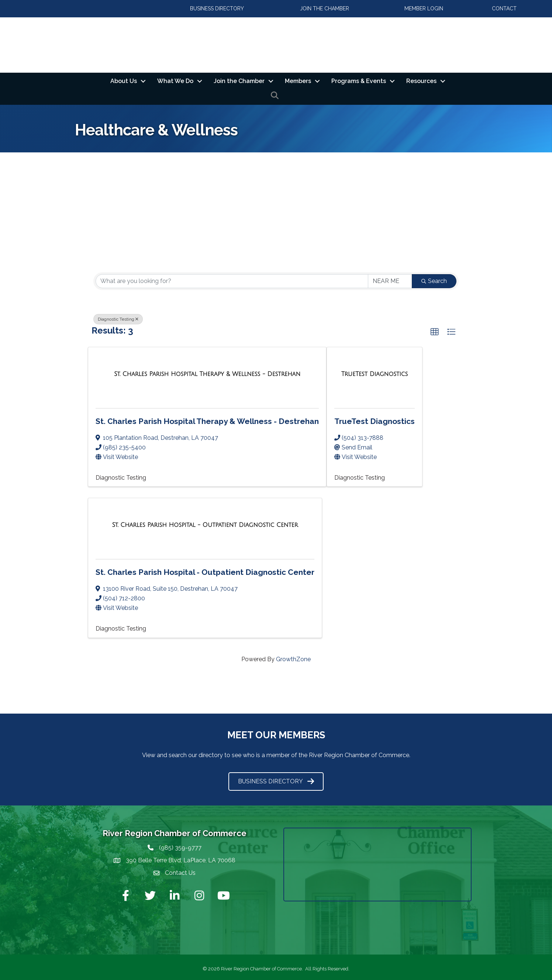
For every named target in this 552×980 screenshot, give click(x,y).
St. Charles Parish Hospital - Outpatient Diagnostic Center (205, 572)
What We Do (175, 81)
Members (298, 81)
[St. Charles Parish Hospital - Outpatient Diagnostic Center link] (205, 525)
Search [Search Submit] (434, 281)
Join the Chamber (239, 81)
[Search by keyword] (232, 281)
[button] (435, 332)
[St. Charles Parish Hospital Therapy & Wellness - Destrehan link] (207, 374)
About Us (124, 81)
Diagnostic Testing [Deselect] (118, 319)
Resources (421, 81)
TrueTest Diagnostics (375, 421)
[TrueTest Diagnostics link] (375, 374)
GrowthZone (293, 659)
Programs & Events (359, 81)
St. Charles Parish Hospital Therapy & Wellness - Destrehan (207, 421)
